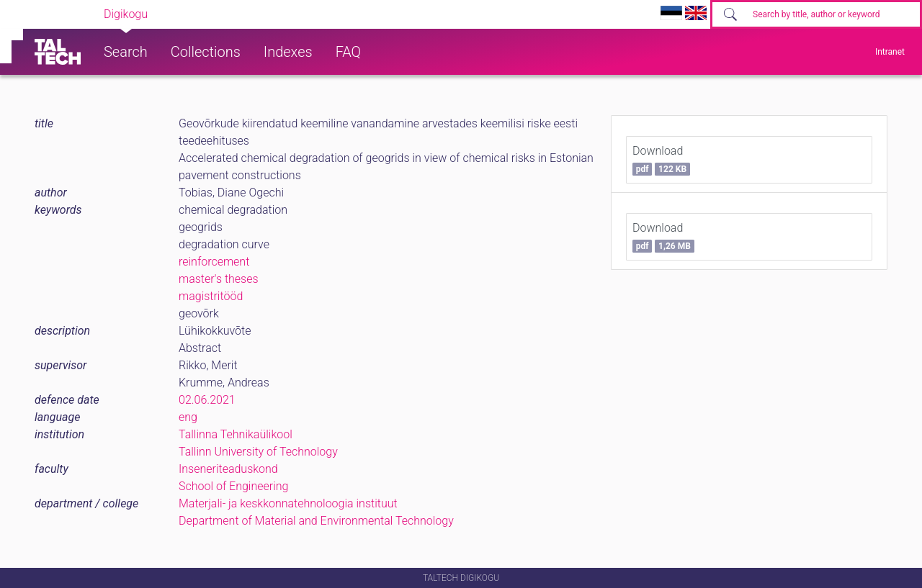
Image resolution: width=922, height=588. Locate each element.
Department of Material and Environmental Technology (316, 521)
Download (661, 160)
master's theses (219, 279)
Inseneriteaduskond (228, 469)
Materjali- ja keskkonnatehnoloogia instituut (288, 503)
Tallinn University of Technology (258, 452)
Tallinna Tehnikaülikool (236, 434)
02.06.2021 (207, 400)
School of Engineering (233, 486)
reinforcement (214, 262)
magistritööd (211, 296)
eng (188, 417)
